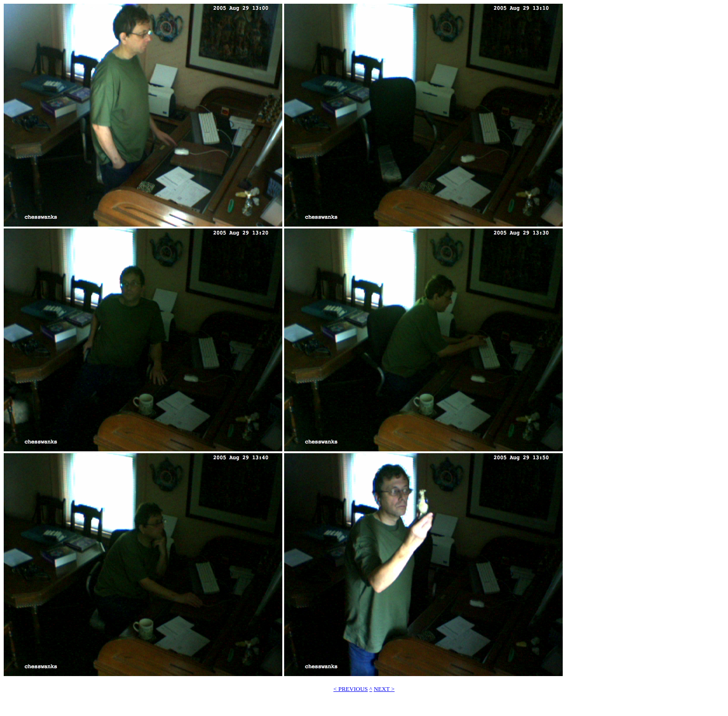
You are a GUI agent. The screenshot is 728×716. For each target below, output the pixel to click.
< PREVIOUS (351, 689)
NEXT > (384, 689)
